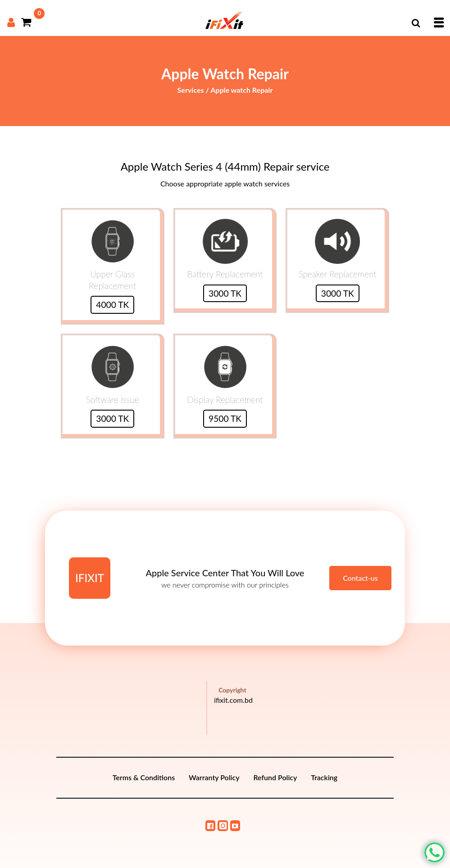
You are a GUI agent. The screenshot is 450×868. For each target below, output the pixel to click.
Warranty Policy (214, 777)
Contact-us (360, 578)
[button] (416, 23)
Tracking (324, 777)
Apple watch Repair (241, 90)
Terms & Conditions (144, 777)
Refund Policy (275, 777)
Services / (194, 90)
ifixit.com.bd (233, 700)
